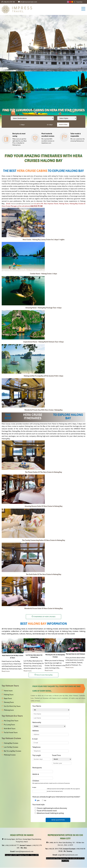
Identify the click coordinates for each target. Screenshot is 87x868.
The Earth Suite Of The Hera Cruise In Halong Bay (44, 574)
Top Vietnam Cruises (11, 738)
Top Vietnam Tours (10, 686)
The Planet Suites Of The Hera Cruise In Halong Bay (43, 472)
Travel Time (57, 755)
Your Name (37, 706)
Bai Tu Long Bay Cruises (13, 751)
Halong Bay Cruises (11, 743)
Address (36, 731)
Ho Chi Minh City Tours (12, 706)
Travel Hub (79, 2)
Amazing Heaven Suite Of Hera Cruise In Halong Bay (44, 506)
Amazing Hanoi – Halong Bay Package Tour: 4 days (43, 308)
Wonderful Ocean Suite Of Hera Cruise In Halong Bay (43, 608)
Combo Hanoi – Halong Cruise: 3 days (43, 274)
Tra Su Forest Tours (11, 732)
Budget (34, 787)
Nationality (37, 722)
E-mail (35, 739)
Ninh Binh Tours (10, 729)
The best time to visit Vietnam (75, 654)
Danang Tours (9, 702)
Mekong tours (9, 710)
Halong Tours (9, 695)
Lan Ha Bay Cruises (11, 747)
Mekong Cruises (10, 755)
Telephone (37, 747)
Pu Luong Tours (9, 725)
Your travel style (38, 805)
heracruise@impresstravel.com (23, 204)
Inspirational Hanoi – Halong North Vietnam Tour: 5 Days (43, 342)
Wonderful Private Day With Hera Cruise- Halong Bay (43, 410)
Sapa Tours (8, 698)
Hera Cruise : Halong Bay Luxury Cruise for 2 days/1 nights (44, 240)
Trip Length (37, 755)
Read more (6, 671)
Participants (37, 768)
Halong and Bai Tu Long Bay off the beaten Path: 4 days (43, 376)
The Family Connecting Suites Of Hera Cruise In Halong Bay (44, 540)
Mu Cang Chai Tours (11, 721)
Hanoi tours (8, 691)
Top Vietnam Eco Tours (12, 716)
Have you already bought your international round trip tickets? (56, 797)
